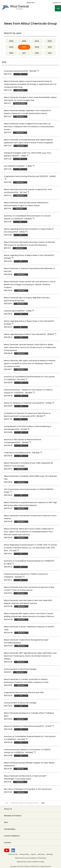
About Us (8, 809)
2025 (24, 41)
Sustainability (10, 829)
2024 (37, 41)
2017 (24, 53)
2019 (50, 47)
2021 (24, 47)
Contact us (57, 3)
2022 (11, 47)
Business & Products (13, 816)
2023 (50, 41)
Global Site (31, 3)
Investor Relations (12, 836)
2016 (37, 53)
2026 (11, 41)
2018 (11, 53)
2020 (37, 47)
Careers (8, 843)
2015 (50, 53)
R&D (6, 822)
